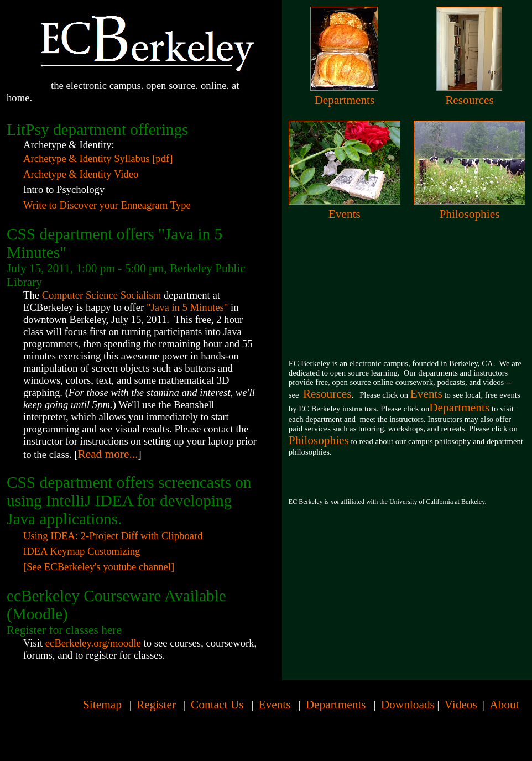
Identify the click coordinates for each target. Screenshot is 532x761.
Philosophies (469, 214)
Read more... (108, 454)
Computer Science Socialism (102, 295)
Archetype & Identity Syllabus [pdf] (98, 158)
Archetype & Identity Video (81, 174)
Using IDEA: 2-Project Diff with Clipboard (113, 536)
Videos (461, 705)
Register (156, 705)
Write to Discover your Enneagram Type (107, 205)
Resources (470, 100)
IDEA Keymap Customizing (82, 551)
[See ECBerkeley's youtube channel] (99, 567)
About (504, 705)
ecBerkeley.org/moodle (93, 643)
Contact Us (217, 705)
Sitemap (102, 705)
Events (345, 214)
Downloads (408, 705)
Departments (344, 100)
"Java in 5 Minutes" (187, 307)
